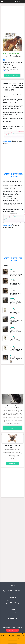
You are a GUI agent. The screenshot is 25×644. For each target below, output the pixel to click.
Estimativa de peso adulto (12, 601)
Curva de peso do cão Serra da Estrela (12, 428)
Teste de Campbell (13, 622)
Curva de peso (13, 602)
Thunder (12, 308)
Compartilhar (7, 60)
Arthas (12, 270)
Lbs (10, 71)
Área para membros (12, 630)
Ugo (11, 356)
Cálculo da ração (13, 613)
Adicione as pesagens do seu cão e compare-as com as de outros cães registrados (14, 175)
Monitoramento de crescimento (13, 604)
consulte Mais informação (12, 75)
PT (22, 2)
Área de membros (13, 464)
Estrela (12, 298)
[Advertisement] (12, 20)
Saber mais (15, 638)
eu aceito (12, 642)
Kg (6, 71)
